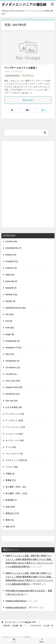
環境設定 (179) (12, 513)
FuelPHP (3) (11, 268)
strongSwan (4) (12, 361)
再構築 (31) (11, 480)
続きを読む (36, 100)
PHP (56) (10, 328)
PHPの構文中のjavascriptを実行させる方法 (25, 591)
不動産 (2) (10, 474)
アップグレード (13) (15, 414)
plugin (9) (10, 334)
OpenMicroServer (12, 76)
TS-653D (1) (11, 374)
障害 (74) (10, 520)
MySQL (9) (10, 301)
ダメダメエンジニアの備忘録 (24, 4)
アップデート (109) (14, 420)
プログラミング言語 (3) (16, 460)
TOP (20, 622)
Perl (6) (9, 321)
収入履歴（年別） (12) (16, 487)
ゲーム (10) (11, 447)
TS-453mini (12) (13, 368)
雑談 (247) (10, 527)
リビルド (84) (12, 467)
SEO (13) (10, 354)
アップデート (28, 76)
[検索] (26, 133)
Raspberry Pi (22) (13, 348)
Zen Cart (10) (12, 401)
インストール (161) (14, 434)
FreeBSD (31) (12, 261)
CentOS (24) (11, 241)
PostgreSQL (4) (13, 341)
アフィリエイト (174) (15, 427)
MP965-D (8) (11, 295)
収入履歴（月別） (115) (16, 493)
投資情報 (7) (11, 500)
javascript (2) (11, 281)
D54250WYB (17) (13, 248)
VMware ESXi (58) (14, 387)
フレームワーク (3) (14, 454)
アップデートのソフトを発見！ (21, 68)
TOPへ (42, 641)
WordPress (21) (13, 394)
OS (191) (10, 314)
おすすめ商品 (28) (14, 407)
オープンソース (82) (15, 440)
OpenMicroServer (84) (16, 308)
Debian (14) (11, 255)
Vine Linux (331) (13, 381)
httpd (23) (10, 275)
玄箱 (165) (10, 507)
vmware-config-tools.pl (16, 601)
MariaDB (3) (11, 288)
